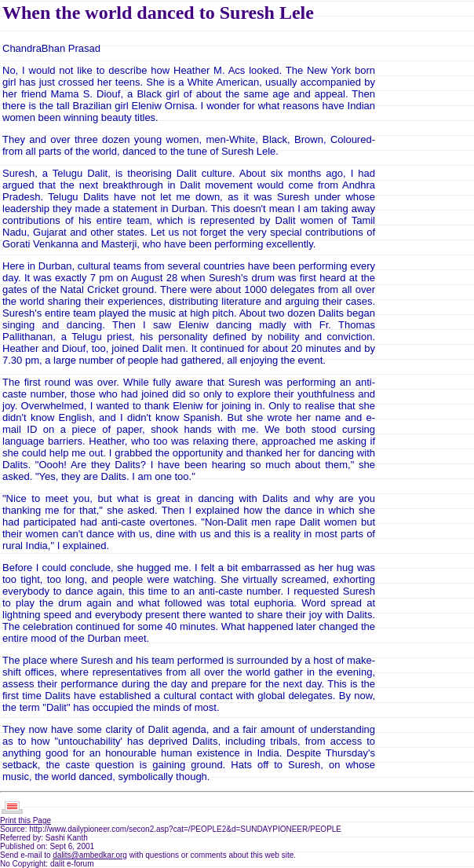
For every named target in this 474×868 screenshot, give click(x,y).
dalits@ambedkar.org (90, 855)
